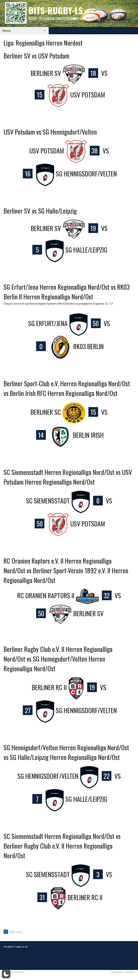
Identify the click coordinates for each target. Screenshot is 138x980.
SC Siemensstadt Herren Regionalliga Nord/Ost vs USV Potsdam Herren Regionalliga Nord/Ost (68, 477)
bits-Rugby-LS (56, 10)
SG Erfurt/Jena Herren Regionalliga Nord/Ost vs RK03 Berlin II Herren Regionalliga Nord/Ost (67, 292)
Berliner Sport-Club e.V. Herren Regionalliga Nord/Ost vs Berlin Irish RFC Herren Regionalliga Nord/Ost (67, 388)
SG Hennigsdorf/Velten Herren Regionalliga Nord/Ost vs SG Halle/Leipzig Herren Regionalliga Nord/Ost (66, 752)
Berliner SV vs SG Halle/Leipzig (40, 211)
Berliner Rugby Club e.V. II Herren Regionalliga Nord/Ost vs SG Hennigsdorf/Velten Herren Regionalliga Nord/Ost (58, 659)
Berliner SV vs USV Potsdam (36, 56)
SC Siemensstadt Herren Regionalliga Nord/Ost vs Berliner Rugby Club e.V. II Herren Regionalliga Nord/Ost (62, 846)
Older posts (13, 932)
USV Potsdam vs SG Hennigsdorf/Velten (50, 132)
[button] (6, 974)
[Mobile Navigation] (18, 31)
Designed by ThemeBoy (123, 972)
